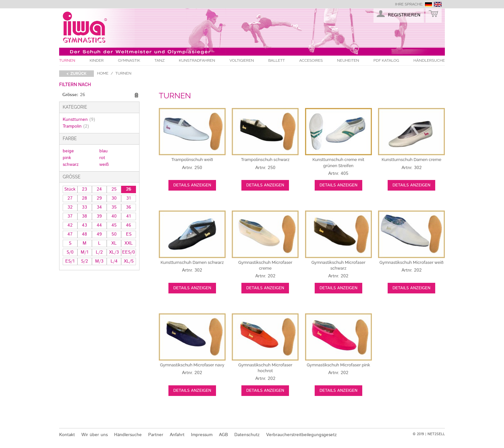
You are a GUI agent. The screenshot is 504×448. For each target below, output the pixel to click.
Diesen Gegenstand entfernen (136, 95)
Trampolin (76, 126)
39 (99, 216)
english (438, 4)
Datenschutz (247, 435)
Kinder (97, 60)
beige (68, 151)
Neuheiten (348, 60)
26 (129, 189)
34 (99, 207)
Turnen (67, 60)
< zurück (76, 74)
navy (192, 365)
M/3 (99, 261)
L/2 (99, 252)
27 (70, 198)
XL (114, 243)
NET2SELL (436, 434)
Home (103, 73)
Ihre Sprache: (409, 4)
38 (85, 216)
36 (129, 207)
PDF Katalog (386, 60)
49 (99, 234)
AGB (223, 435)
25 (114, 189)
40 (114, 216)
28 (85, 198)
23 (85, 189)
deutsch (428, 4)
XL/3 (114, 252)
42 (70, 225)
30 (114, 198)
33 (85, 207)
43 (85, 225)
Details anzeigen (192, 185)
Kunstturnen (79, 120)
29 (99, 198)
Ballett (277, 60)
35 (114, 207)
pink (67, 158)
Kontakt (67, 435)
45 (114, 225)
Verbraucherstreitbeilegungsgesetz (301, 435)
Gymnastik (129, 60)
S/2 (85, 261)
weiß (104, 165)
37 (70, 216)
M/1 (85, 252)
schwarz (71, 165)
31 (129, 198)
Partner (156, 435)
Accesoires (311, 60)
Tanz (160, 60)
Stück (70, 189)
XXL (129, 243)
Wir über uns (94, 435)
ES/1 (70, 261)
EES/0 (129, 252)
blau (104, 151)
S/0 (70, 252)
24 (99, 189)
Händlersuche (429, 60)
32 (70, 207)
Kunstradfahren (197, 60)
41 (129, 216)
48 (85, 234)
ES (129, 234)
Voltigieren (242, 60)
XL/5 (129, 261)
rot (102, 158)
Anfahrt (177, 435)
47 (70, 234)
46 (129, 225)
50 (114, 234)
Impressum (202, 435)
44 (99, 225)
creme (411, 160)
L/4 (114, 261)
